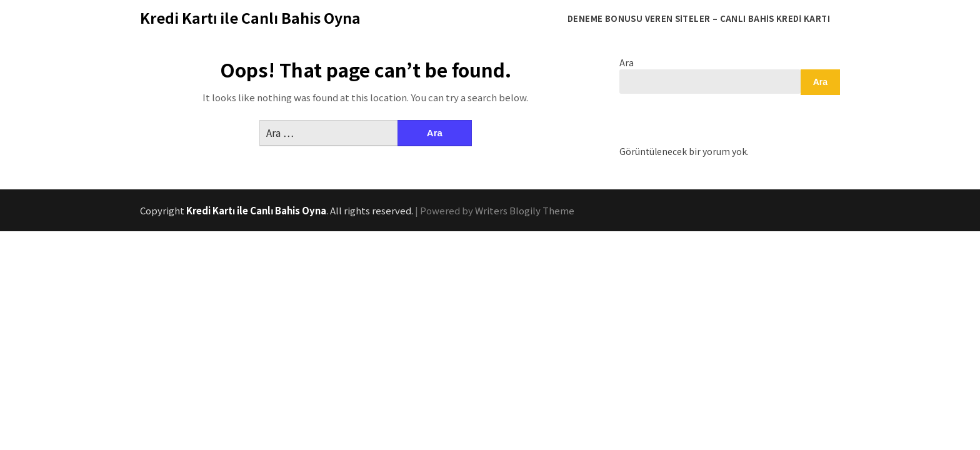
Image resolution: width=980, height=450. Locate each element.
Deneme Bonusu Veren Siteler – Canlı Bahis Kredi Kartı (699, 18)
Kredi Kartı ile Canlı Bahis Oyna (250, 17)
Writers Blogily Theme (525, 210)
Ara (627, 62)
